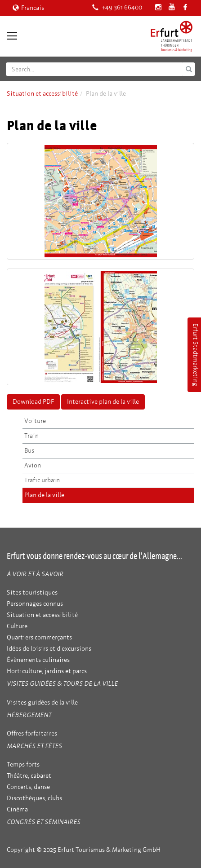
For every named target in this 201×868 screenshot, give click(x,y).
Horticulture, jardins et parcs (47, 671)
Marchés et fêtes (34, 746)
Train (31, 436)
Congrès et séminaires (44, 822)
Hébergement (29, 715)
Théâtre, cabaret (29, 776)
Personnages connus (35, 604)
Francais (28, 8)
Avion (33, 465)
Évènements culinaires (38, 660)
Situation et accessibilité (42, 94)
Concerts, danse (28, 787)
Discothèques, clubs (34, 798)
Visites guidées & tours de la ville (62, 684)
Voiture (35, 421)
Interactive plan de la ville (103, 402)
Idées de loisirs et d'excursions (49, 649)
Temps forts (23, 764)
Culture (17, 626)
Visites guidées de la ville (42, 703)
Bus (29, 451)
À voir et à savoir (35, 574)
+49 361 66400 (117, 7)
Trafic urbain (42, 480)
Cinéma (17, 809)
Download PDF (33, 402)
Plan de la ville (44, 495)
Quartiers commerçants (39, 637)
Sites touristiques (32, 593)
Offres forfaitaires (32, 734)
